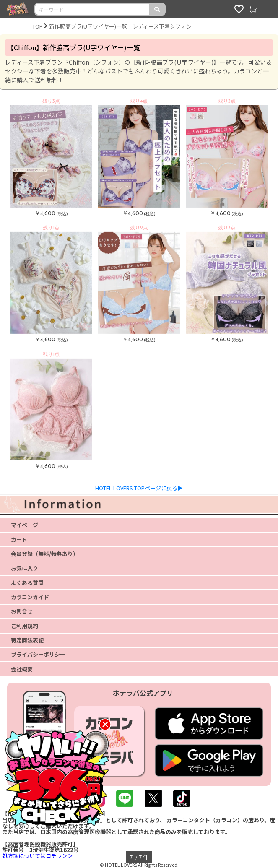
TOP (38, 26)
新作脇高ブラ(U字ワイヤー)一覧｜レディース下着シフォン (120, 26)
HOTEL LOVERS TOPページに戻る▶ (139, 488)
